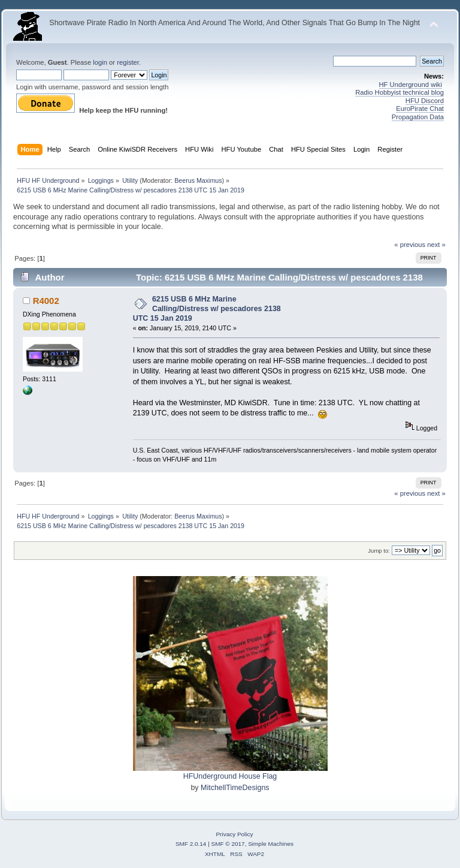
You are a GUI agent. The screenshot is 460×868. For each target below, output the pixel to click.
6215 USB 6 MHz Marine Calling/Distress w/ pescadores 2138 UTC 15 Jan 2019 (207, 309)
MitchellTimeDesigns (235, 788)
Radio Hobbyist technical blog (400, 92)
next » (436, 245)
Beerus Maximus (198, 180)
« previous (410, 245)
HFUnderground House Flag (230, 776)
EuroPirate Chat (420, 108)
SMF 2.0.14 (191, 844)
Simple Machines (271, 844)
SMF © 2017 (228, 844)
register (128, 62)
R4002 (46, 301)
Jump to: (379, 551)
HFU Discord (425, 101)
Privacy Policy (234, 834)
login (100, 62)
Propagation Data (418, 117)
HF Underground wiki (411, 85)
